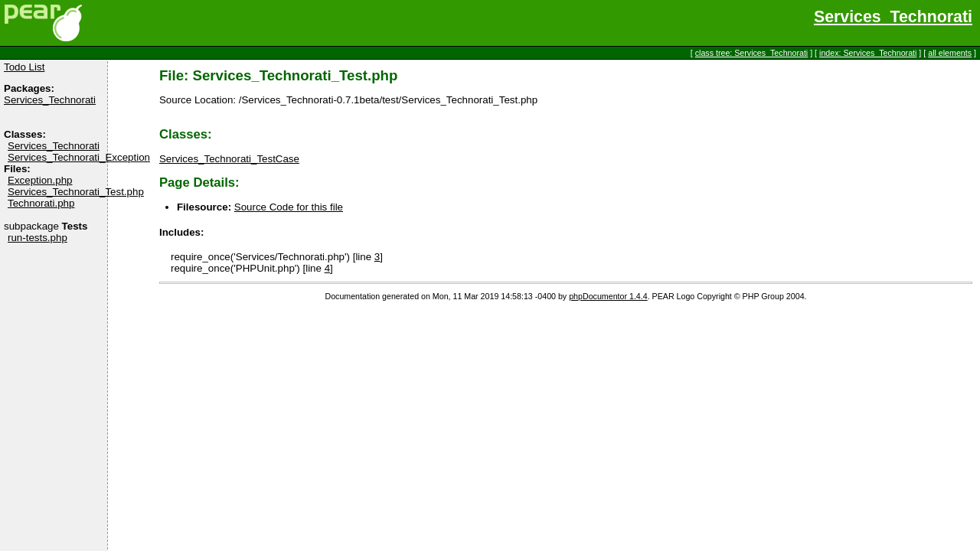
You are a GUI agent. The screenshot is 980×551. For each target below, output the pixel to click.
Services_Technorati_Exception (79, 157)
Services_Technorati (893, 17)
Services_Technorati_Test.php (76, 192)
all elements (950, 53)
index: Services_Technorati (868, 53)
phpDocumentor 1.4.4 (608, 296)
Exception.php (40, 180)
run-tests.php (38, 238)
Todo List (24, 67)
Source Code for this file (289, 207)
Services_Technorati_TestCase (229, 159)
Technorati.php (41, 203)
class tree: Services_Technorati (751, 53)
